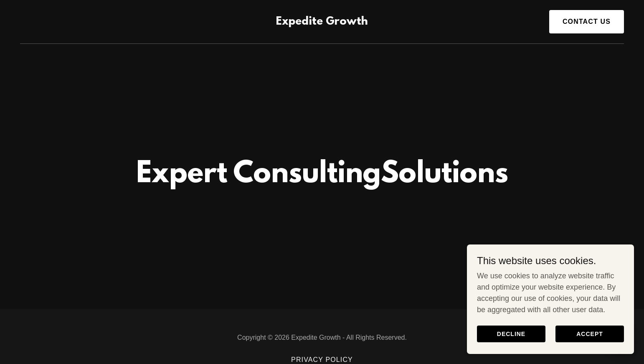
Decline (511, 334)
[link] (322, 22)
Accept (590, 334)
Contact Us (587, 22)
